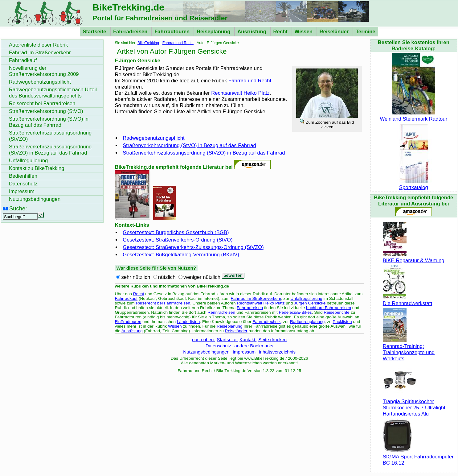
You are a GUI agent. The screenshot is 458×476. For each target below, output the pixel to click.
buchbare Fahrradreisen (329, 308)
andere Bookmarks (254, 346)
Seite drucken (272, 339)
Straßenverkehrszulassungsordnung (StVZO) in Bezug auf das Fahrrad (204, 153)
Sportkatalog (414, 184)
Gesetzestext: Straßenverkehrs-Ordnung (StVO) (178, 240)
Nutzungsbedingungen (207, 352)
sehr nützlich (136, 277)
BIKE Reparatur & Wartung (414, 257)
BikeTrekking (148, 43)
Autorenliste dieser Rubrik (38, 45)
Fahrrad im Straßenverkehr (256, 298)
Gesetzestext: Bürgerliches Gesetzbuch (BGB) (176, 232)
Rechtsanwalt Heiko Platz (240, 93)
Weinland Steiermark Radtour (413, 116)
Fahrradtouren (173, 32)
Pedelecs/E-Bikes (295, 312)
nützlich (167, 277)
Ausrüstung (252, 32)
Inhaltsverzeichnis (277, 352)
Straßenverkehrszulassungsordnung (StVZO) (50, 136)
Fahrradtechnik (266, 322)
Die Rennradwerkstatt (408, 300)
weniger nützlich (202, 277)
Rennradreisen (221, 312)
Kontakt (248, 339)
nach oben (203, 339)
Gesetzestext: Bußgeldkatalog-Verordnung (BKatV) (181, 255)
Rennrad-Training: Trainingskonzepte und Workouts (409, 349)
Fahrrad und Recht (178, 43)
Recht (281, 32)
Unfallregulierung (306, 298)
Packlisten (342, 322)
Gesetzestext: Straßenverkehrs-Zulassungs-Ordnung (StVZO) (193, 247)
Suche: (18, 208)
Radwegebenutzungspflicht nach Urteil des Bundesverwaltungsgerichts (53, 93)
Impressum (245, 352)
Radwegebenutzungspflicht (154, 138)
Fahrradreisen (131, 32)
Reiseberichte (337, 312)
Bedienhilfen (23, 176)
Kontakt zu (37, 168)
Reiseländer (335, 32)
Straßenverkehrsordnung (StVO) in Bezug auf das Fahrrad (189, 145)
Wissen (304, 32)
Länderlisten (188, 322)
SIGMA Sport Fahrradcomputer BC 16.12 (418, 457)
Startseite (95, 32)
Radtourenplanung (307, 322)
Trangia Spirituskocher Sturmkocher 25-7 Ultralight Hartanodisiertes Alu (414, 405)
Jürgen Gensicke (310, 303)
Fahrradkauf (126, 298)
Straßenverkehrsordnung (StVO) (46, 111)
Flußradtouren (128, 322)
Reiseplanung (214, 32)
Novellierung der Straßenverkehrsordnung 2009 (44, 71)
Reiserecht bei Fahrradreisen (163, 303)
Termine (366, 32)
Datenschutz (219, 346)
